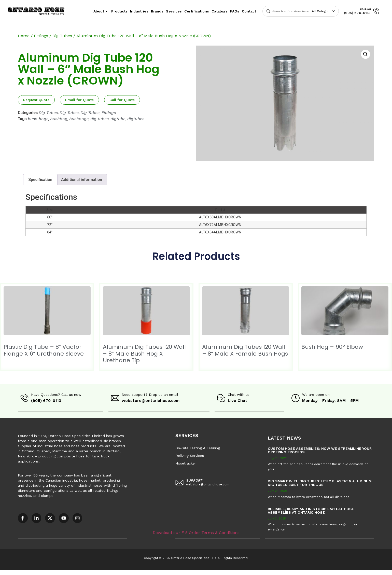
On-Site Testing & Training (198, 448)
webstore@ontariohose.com (151, 401)
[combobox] (325, 11)
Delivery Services (190, 455)
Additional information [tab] (82, 180)
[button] (366, 54)
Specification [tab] (40, 180)
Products (119, 11)
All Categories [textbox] (323, 11)
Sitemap (229, 572)
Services (174, 11)
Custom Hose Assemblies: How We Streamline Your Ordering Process (320, 450)
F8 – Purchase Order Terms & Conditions (184, 572)
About (101, 11)
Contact (249, 11)
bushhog (59, 119)
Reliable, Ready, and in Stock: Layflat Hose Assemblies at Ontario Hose (311, 510)
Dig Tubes (62, 36)
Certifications (197, 11)
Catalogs (220, 11)
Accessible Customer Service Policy (32, 572)
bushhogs (79, 119)
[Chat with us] (221, 398)
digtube (118, 119)
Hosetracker (186, 463)
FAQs (235, 11)
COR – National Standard (126, 572)
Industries (139, 11)
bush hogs (38, 119)
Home (24, 36)
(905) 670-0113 (357, 13)
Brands (157, 11)
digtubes (136, 119)
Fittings (41, 36)
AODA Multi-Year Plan (83, 572)
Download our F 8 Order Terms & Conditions (196, 532)
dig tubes (100, 119)
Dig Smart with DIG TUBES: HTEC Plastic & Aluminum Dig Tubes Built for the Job (320, 483)
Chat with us (239, 395)
